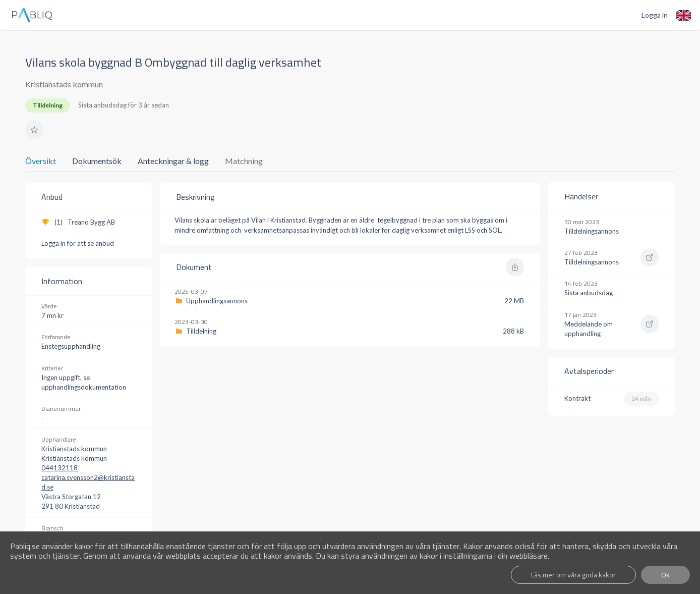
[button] (34, 130)
